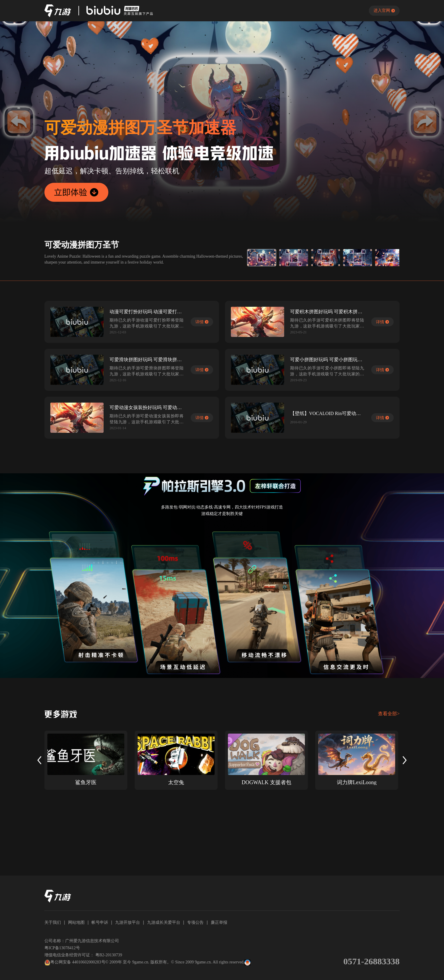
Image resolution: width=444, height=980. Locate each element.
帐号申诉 (100, 922)
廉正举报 (219, 922)
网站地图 (76, 922)
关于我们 (53, 922)
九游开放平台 (128, 922)
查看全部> (389, 714)
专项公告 (195, 922)
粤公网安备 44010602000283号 (75, 963)
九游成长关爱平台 (164, 922)
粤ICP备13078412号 (62, 948)
